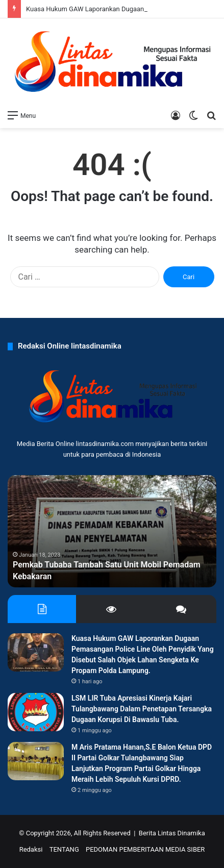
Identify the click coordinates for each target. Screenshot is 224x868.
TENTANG (64, 849)
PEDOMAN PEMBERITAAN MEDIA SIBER (145, 849)
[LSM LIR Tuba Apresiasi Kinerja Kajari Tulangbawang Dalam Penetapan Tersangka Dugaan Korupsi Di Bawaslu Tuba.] (36, 712)
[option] (112, 531)
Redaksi (31, 849)
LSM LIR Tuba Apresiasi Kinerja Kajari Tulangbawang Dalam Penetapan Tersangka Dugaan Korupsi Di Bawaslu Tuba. (142, 709)
